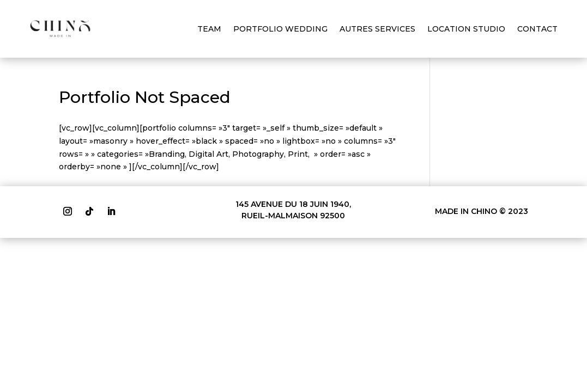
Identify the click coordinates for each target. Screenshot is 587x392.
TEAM (209, 29)
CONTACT (537, 29)
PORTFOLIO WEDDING (280, 29)
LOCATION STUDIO (466, 29)
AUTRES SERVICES (377, 29)
